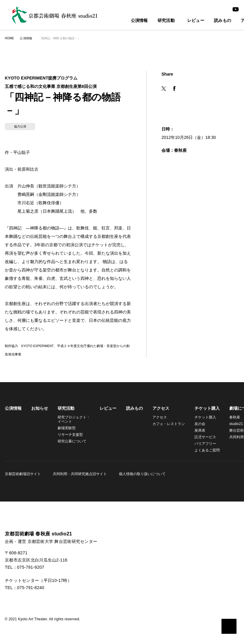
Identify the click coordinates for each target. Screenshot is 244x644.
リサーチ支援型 (70, 421)
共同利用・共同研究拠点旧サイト (79, 461)
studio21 (233, 410)
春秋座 (231, 404)
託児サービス (202, 424)
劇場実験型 (67, 415)
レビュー (186, 21)
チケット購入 (203, 395)
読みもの (213, 21)
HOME (9, 38)
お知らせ (40, 395)
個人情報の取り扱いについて (140, 461)
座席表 (196, 417)
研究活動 (153, 21)
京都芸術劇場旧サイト (23, 461)
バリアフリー (202, 430)
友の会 (196, 410)
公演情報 (126, 21)
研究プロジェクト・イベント (73, 406)
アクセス (159, 395)
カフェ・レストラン (166, 410)
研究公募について (72, 428)
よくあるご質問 (203, 437)
